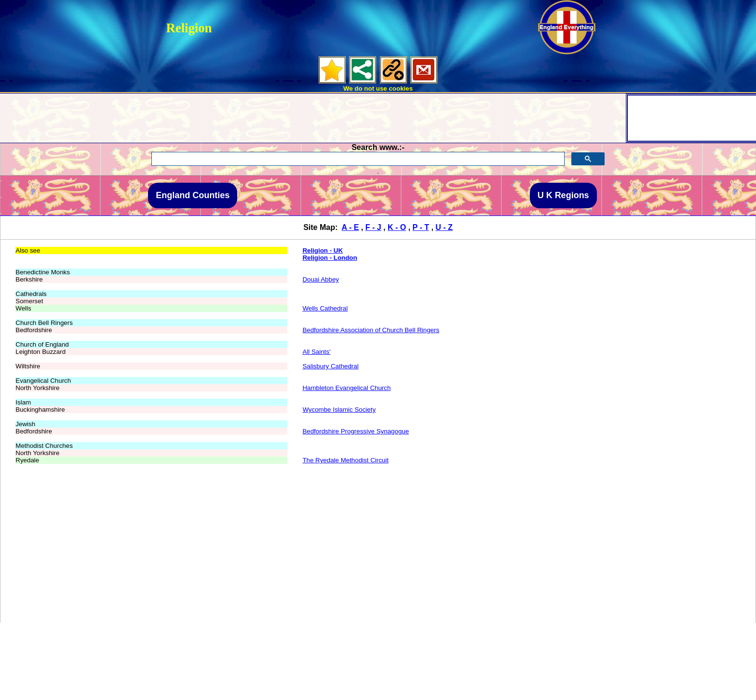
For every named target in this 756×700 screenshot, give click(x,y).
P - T (421, 227)
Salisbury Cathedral (330, 366)
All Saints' (316, 352)
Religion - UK (323, 250)
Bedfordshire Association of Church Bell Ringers (371, 330)
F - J (373, 227)
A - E (351, 227)
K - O (397, 227)
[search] (357, 159)
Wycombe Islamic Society (339, 410)
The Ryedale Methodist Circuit (345, 460)
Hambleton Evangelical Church (346, 388)
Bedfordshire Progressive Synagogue (356, 431)
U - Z (444, 227)
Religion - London (330, 258)
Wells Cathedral (325, 308)
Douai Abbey (321, 279)
